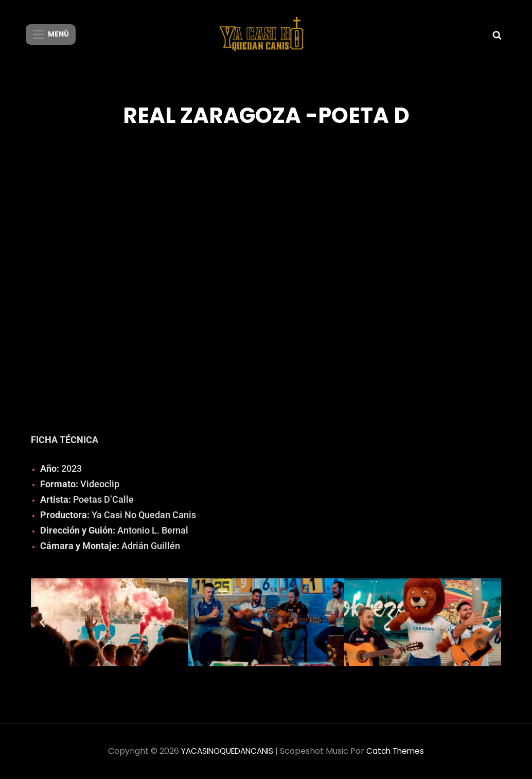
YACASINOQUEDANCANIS (226, 751)
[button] (42, 622)
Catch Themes (399, 751)
